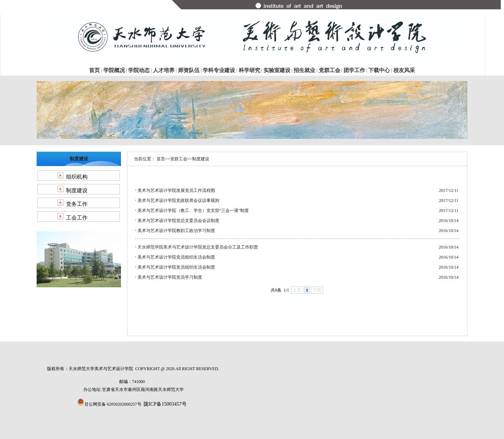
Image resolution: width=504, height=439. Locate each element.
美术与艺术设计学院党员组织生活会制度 (176, 257)
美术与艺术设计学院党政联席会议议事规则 (178, 200)
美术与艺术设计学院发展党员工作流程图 (176, 190)
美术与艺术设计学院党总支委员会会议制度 (178, 221)
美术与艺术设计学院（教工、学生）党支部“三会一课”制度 (193, 211)
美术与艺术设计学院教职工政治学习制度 (176, 231)
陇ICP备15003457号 (165, 404)
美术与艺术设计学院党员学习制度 (170, 277)
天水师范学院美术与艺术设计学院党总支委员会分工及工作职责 (198, 247)
